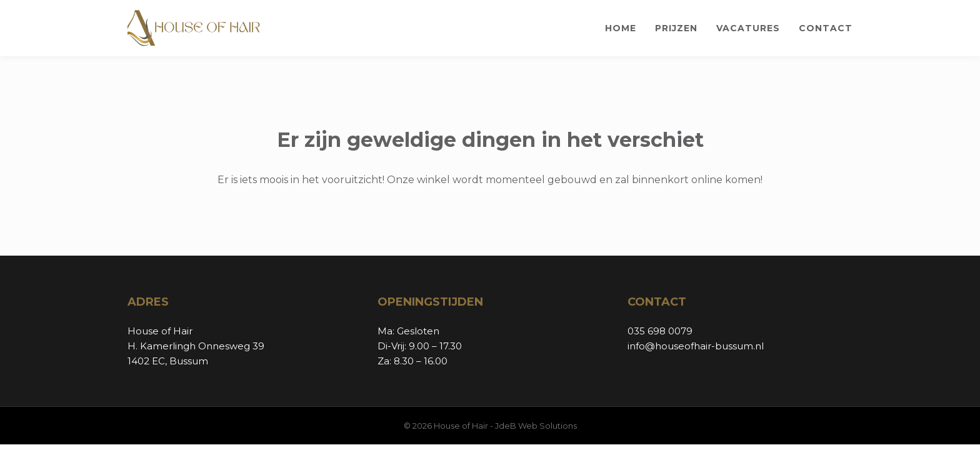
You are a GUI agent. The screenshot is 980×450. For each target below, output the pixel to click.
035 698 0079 (660, 331)
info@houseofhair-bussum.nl (696, 346)
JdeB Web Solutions (536, 426)
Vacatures (748, 28)
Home (621, 28)
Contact (826, 28)
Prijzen (676, 28)
